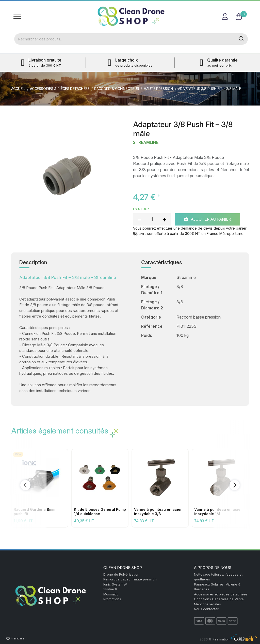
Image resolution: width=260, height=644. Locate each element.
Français (16, 638)
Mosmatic (111, 594)
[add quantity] (164, 220)
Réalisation (235, 639)
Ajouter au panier (210, 220)
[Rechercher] (125, 39)
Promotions (112, 599)
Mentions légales (207, 604)
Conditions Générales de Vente (219, 599)
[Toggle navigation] (17, 16)
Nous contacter (206, 609)
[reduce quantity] (139, 220)
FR (243, 6)
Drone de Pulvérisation (121, 574)
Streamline (146, 143)
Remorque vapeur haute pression (130, 579)
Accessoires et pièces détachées (221, 594)
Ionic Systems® (115, 584)
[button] (25, 485)
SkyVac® (110, 589)
